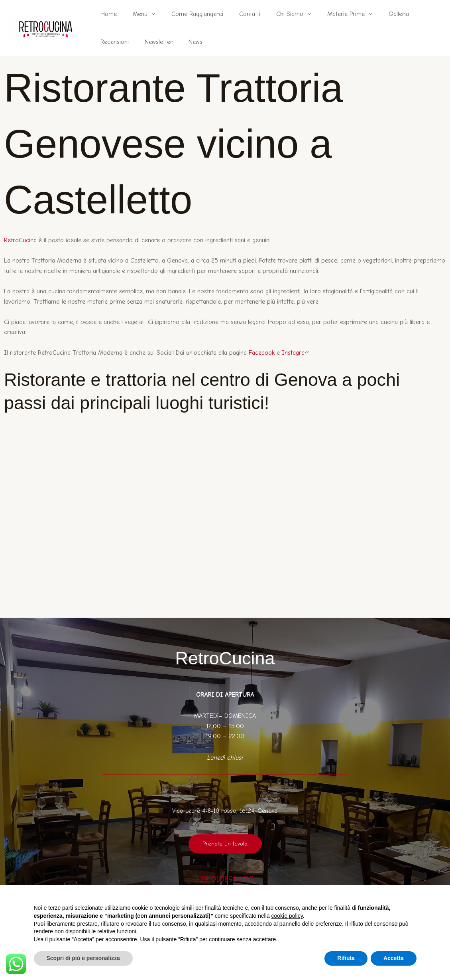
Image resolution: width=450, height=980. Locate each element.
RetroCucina (20, 240)
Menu (135, 14)
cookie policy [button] (287, 916)
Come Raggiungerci (189, 14)
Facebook (262, 353)
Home (107, 14)
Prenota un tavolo (225, 844)
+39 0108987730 (225, 879)
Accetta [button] (394, 958)
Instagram (296, 353)
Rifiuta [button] (346, 958)
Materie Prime (328, 14)
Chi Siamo (275, 14)
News (146, 42)
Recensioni (415, 14)
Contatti (239, 14)
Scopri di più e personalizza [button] (83, 958)
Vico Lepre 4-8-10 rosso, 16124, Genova (225, 811)
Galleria (378, 14)
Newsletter (113, 42)
